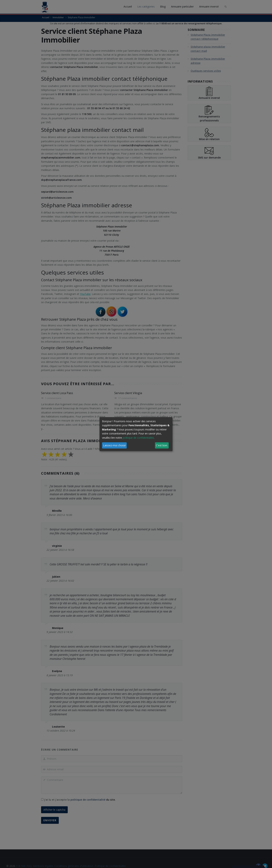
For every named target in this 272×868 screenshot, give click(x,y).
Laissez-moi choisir (114, 445)
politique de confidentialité (138, 438)
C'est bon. (162, 445)
